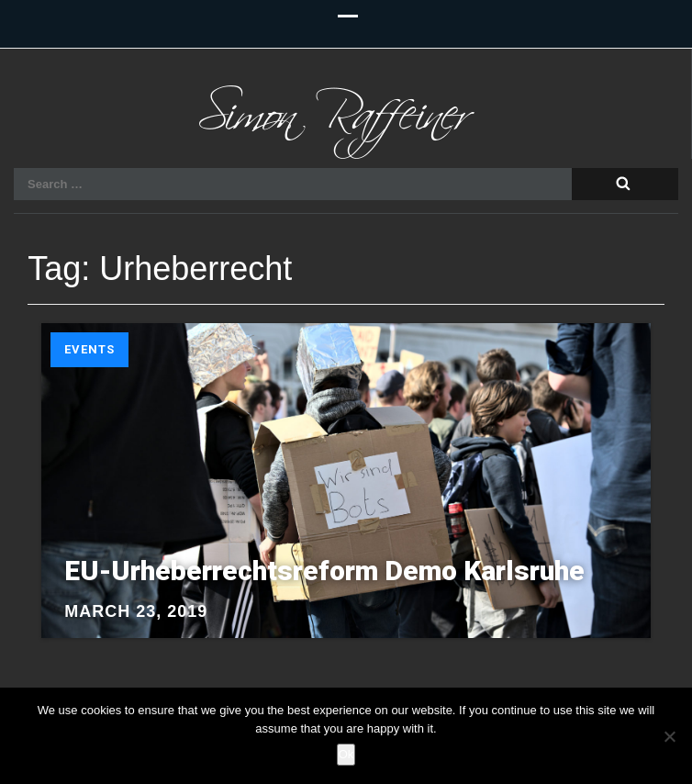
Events (89, 349)
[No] (669, 736)
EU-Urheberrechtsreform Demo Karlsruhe (324, 571)
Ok (346, 754)
